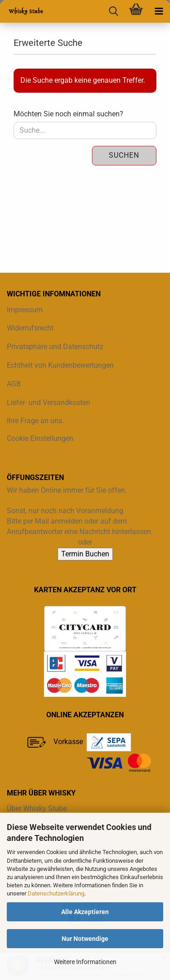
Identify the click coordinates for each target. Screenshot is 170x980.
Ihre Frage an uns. (35, 421)
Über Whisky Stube (37, 808)
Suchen (124, 155)
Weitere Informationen (85, 962)
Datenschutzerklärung (56, 893)
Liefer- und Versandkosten (49, 402)
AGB (14, 384)
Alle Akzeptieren (85, 912)
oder (85, 542)
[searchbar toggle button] (113, 11)
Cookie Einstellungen (40, 438)
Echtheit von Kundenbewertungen (60, 365)
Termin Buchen (85, 554)
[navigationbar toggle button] (159, 11)
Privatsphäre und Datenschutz (55, 347)
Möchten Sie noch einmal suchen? (68, 114)
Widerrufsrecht (30, 328)
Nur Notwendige (85, 939)
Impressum (25, 310)
